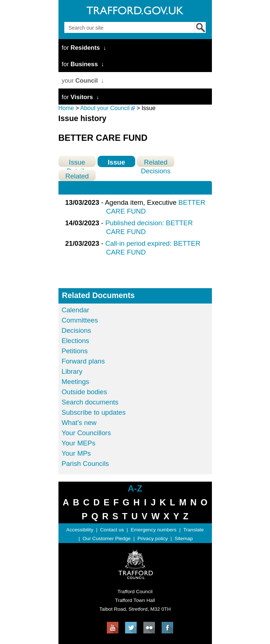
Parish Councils (85, 464)
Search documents (90, 402)
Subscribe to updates (94, 412)
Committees (80, 320)
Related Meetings (77, 177)
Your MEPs (79, 443)
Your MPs (76, 453)
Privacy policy (153, 538)
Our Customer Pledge (107, 538)
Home (66, 108)
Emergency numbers (154, 530)
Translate (193, 530)
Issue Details (77, 163)
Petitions (75, 351)
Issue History (116, 163)
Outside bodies (84, 392)
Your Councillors (86, 433)
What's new (79, 423)
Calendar (76, 310)
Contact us (112, 530)
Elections (76, 341)
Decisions (77, 330)
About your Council (105, 108)
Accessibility (80, 530)
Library (72, 371)
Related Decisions (156, 163)
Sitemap (184, 538)
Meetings (76, 382)
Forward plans (83, 361)
